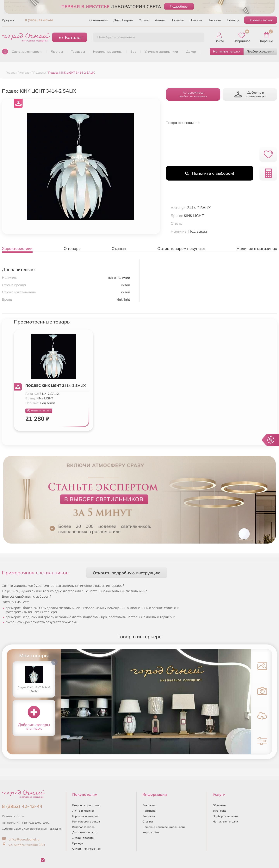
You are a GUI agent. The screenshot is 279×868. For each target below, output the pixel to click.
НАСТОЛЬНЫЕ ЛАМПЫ (108, 52)
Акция (160, 20)
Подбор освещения (260, 51)
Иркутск (8, 20)
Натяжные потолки (227, 51)
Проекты (177, 20)
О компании (99, 20)
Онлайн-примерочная (87, 849)
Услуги (144, 20)
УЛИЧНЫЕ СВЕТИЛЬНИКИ (161, 52)
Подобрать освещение (116, 37)
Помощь (233, 20)
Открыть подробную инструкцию (127, 573)
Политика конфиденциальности (164, 827)
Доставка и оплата (85, 832)
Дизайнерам (123, 20)
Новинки (214, 20)
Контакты (149, 816)
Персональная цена (39, 411)
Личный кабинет (83, 811)
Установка (220, 811)
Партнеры (149, 811)
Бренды (78, 843)
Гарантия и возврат (85, 816)
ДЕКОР (191, 52)
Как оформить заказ (86, 822)
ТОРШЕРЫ (78, 52)
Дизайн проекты (83, 838)
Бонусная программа (86, 805)
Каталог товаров (83, 827)
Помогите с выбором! (210, 173)
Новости (196, 20)
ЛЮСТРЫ (57, 52)
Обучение (219, 805)
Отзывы (148, 822)
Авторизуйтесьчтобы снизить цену (193, 94)
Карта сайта (151, 832)
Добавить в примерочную (250, 94)
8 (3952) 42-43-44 (39, 20)
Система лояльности (27, 52)
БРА (133, 52)
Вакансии (149, 805)
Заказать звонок (261, 20)
